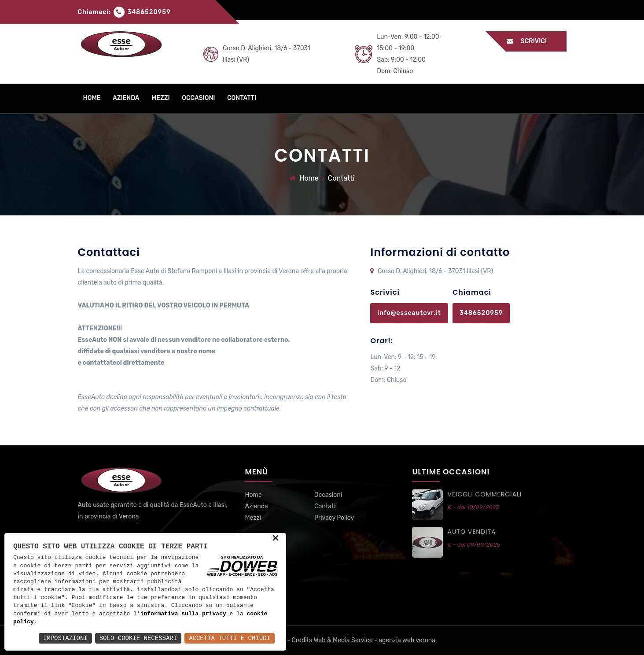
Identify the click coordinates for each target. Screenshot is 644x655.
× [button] (276, 539)
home (92, 98)
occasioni (198, 98)
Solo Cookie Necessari (138, 638)
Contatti (326, 506)
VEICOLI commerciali (484, 494)
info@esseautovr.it (409, 313)
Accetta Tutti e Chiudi (230, 638)
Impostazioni (65, 638)
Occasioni (328, 495)
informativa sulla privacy (183, 614)
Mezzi (253, 518)
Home (309, 178)
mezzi (161, 98)
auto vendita (471, 532)
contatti (242, 98)
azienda (126, 98)
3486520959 (149, 12)
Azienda (256, 506)
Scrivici (531, 41)
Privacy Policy (334, 518)
